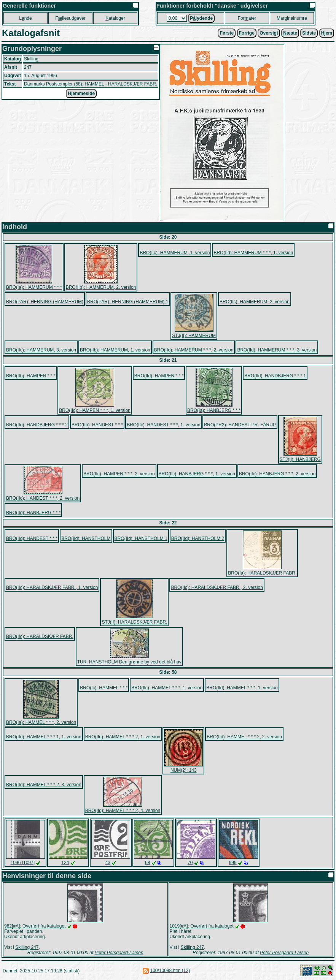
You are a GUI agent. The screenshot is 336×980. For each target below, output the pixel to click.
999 (233, 863)
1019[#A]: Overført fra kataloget (202, 926)
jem (327, 33)
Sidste (309, 33)
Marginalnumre (292, 18)
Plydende (201, 18)
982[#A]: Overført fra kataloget (35, 926)
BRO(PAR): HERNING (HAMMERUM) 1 (128, 302)
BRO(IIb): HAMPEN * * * (31, 376)
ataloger (115, 18)
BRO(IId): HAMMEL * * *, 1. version (242, 688)
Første (227, 33)
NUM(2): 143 (184, 770)
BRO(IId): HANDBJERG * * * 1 (275, 376)
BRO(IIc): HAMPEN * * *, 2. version (119, 474)
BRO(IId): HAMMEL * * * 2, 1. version (123, 737)
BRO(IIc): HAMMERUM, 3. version (41, 350)
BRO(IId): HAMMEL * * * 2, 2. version (244, 737)
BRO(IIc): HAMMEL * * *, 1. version (167, 688)
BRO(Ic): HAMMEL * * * (104, 688)
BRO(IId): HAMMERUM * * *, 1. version (253, 253)
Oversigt (269, 33)
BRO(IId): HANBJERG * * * (33, 513)
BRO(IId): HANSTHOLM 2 (198, 538)
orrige (247, 33)
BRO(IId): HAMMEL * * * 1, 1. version (44, 737)
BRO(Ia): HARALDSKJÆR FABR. (262, 573)
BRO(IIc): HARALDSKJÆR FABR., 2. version (217, 587)
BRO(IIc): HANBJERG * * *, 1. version (197, 474)
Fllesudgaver (70, 18)
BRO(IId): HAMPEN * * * (159, 376)
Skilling (31, 59)
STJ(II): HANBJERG (300, 459)
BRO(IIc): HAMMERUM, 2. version (255, 302)
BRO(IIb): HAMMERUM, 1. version (115, 350)
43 (108, 863)
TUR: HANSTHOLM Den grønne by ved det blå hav (129, 662)
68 (147, 863)
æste (290, 33)
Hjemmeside (81, 93)
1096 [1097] (23, 863)
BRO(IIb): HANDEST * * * (97, 425)
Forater (247, 18)
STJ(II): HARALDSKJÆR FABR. (134, 622)
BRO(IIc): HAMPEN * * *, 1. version (95, 410)
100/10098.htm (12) (170, 971)
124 (65, 863)
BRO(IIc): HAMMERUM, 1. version (175, 253)
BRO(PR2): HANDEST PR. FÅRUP (240, 425)
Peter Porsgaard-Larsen (119, 953)
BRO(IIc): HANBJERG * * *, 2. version (277, 474)
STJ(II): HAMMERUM (194, 336)
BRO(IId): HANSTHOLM (86, 538)
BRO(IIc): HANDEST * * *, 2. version (43, 498)
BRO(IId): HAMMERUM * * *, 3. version (277, 350)
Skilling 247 (27, 947)
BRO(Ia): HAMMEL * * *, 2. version (41, 722)
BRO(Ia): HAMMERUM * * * (34, 287)
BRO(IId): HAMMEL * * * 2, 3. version (44, 785)
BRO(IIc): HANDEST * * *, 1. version (163, 425)
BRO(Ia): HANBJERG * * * (214, 410)
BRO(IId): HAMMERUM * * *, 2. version (194, 350)
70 (190, 863)
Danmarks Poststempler (48, 84)
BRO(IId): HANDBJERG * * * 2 (37, 425)
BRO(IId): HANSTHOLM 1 (141, 538)
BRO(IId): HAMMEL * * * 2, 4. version (123, 811)
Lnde (25, 18)
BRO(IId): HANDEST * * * (32, 538)
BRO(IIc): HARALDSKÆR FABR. (40, 636)
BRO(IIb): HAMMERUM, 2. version (101, 287)
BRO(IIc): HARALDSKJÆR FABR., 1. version (52, 587)
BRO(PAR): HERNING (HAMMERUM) (45, 302)
